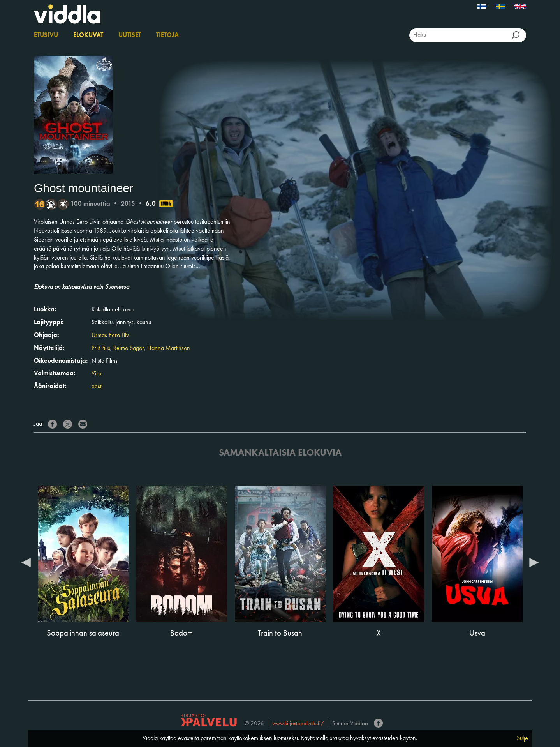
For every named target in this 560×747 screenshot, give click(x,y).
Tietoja (167, 35)
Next (534, 562)
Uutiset (130, 35)
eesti (97, 387)
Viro (96, 374)
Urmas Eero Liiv (110, 336)
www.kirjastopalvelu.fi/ (298, 724)
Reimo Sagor (129, 348)
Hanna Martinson (169, 348)
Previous (26, 562)
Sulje (522, 738)
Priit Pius (101, 348)
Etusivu (46, 35)
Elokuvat (88, 35)
